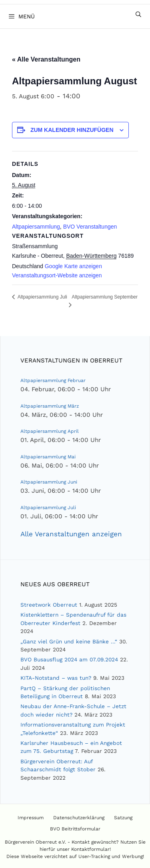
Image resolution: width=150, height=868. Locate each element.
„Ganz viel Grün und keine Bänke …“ (69, 641)
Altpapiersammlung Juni (49, 482)
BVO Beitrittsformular (75, 829)
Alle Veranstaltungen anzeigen (71, 534)
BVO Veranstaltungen (90, 227)
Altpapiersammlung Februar (53, 380)
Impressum (31, 818)
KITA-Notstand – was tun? (56, 678)
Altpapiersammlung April (50, 431)
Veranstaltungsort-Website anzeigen (57, 275)
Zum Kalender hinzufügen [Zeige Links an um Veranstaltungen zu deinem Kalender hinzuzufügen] (72, 130)
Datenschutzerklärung (79, 818)
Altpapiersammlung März (50, 406)
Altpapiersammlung (36, 227)
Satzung (123, 818)
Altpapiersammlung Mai (48, 457)
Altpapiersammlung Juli (48, 508)
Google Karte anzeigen (73, 266)
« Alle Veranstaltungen (46, 59)
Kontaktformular (90, 849)
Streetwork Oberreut (49, 605)
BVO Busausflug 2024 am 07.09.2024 (69, 659)
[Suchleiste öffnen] (138, 14)
